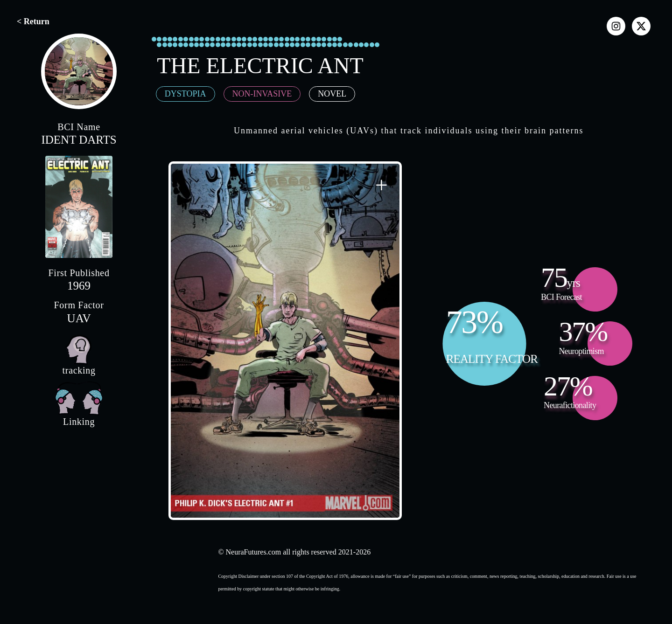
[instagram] (616, 26)
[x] (641, 26)
